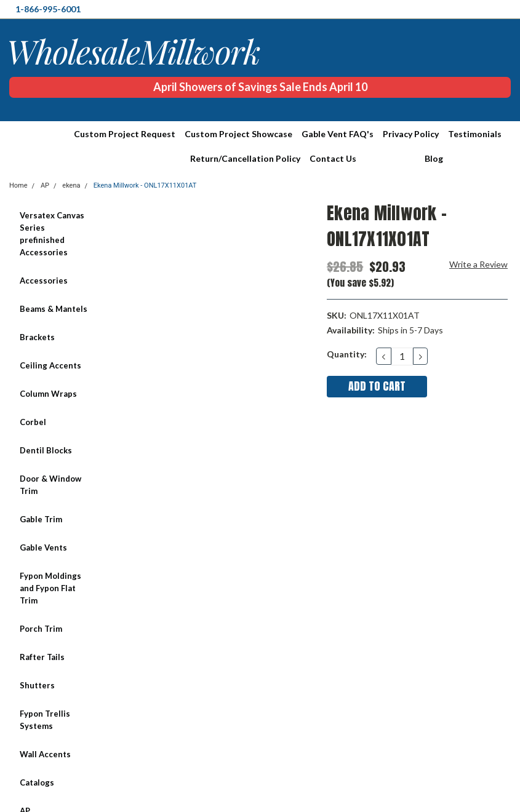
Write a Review (478, 264)
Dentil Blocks (46, 450)
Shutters (37, 685)
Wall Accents (45, 754)
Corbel (33, 422)
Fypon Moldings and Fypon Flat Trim (50, 588)
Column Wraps (48, 394)
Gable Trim (41, 519)
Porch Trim (41, 629)
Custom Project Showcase (238, 134)
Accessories (44, 281)
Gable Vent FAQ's (338, 134)
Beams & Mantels (54, 309)
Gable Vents (43, 547)
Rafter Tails (42, 657)
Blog (434, 158)
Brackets (37, 337)
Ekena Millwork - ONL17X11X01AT (145, 185)
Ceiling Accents (50, 365)
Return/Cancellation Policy (245, 158)
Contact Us (333, 158)
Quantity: (347, 354)
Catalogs (37, 782)
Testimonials (475, 134)
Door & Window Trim (50, 485)
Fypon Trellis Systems (45, 720)
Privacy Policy (411, 134)
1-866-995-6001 (48, 9)
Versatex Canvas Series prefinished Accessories (52, 234)
